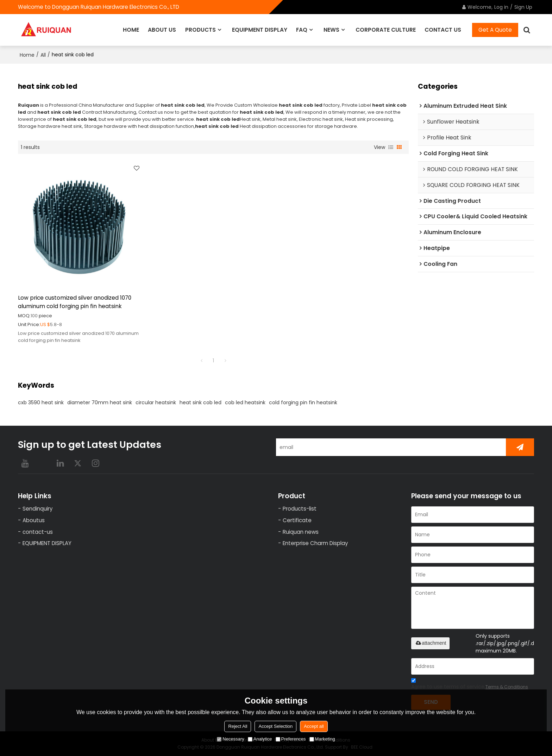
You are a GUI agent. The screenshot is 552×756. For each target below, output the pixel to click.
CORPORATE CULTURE (386, 30)
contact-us (38, 532)
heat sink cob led (200, 402)
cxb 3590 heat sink (41, 402)
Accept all (314, 726)
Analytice (260, 739)
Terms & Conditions (507, 687)
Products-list (300, 509)
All (43, 55)
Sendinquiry (38, 509)
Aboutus (34, 520)
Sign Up (523, 7)
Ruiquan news (301, 532)
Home (27, 55)
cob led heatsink (245, 402)
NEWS (331, 30)
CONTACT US (443, 30)
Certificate (297, 520)
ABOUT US (162, 30)
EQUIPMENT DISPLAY (260, 30)
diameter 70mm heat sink (100, 402)
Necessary (230, 739)
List (391, 147)
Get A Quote (495, 30)
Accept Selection (275, 726)
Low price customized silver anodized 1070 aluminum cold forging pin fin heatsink (75, 302)
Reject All (238, 726)
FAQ (302, 30)
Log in (501, 7)
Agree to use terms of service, (470, 685)
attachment (430, 643)
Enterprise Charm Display (315, 543)
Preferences (291, 739)
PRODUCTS (200, 30)
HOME (131, 30)
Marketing (322, 739)
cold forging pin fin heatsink (303, 402)
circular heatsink (156, 402)
